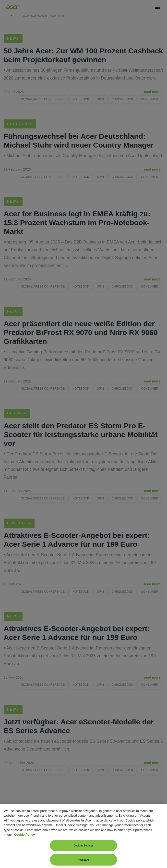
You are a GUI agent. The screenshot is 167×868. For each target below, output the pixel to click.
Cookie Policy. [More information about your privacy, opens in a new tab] (25, 835)
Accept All (84, 860)
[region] (83, 836)
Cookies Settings (83, 846)
